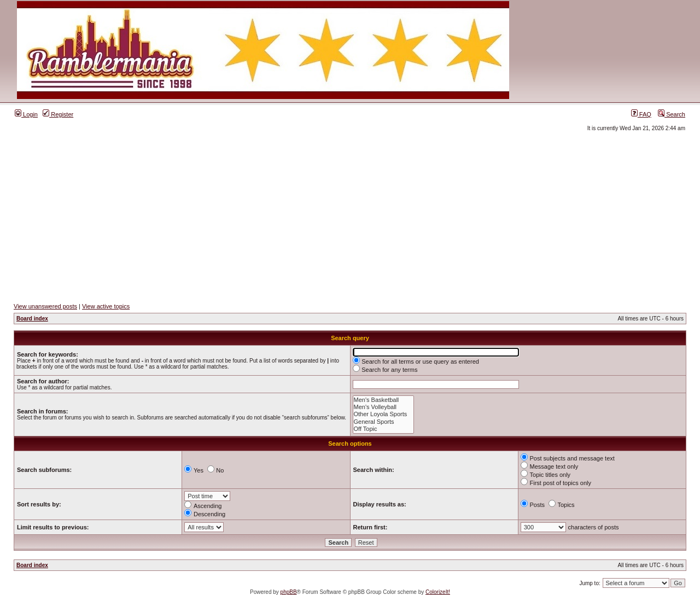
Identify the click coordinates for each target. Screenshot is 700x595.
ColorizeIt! (438, 592)
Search (672, 114)
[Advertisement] (350, 217)
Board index (32, 319)
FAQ (641, 114)
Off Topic (384, 429)
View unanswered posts (45, 306)
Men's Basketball (384, 400)
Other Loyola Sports (384, 414)
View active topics (106, 306)
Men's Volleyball (384, 407)
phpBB (289, 592)
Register (58, 114)
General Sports (384, 422)
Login (26, 114)
